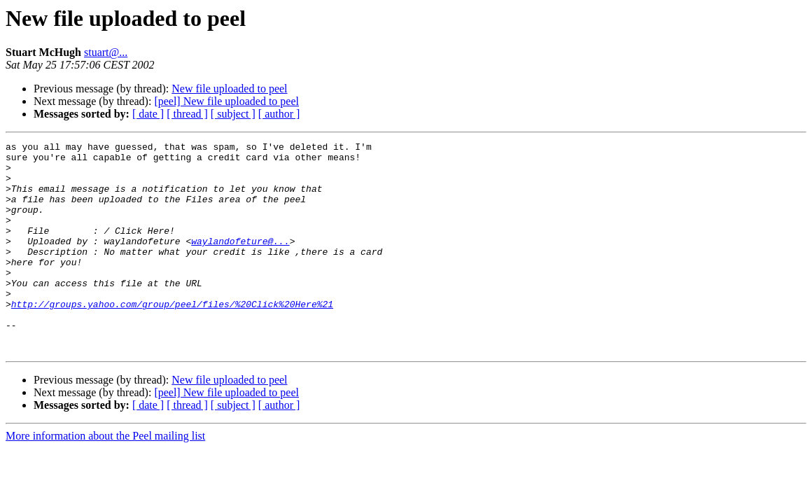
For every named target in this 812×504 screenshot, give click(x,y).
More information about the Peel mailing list (105, 478)
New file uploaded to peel (229, 89)
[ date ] (148, 114)
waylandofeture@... (240, 262)
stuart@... (106, 52)
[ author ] (279, 114)
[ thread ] (187, 114)
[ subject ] (233, 114)
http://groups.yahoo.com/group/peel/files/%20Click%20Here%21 (172, 337)
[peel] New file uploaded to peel (226, 101)
